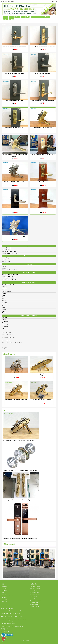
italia (4, 328)
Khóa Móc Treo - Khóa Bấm (10, 274)
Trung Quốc (6, 321)
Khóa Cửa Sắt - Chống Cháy (10, 253)
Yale (3, 299)
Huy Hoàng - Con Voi (8, 285)
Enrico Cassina (6, 304)
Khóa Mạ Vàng (6, 262)
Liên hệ (28, 17)
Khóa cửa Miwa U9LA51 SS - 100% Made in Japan (15, 236)
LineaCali (5, 302)
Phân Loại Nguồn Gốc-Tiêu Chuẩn (29, 316)
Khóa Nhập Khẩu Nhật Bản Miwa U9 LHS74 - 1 (15, 128)
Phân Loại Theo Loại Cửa (29, 246)
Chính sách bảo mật (35, 594)
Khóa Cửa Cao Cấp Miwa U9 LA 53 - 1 (43, 73)
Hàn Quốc (5, 319)
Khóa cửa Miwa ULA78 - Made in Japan (43, 182)
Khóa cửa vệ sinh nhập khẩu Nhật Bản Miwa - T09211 (43, 155)
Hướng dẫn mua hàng (35, 599)
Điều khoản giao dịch (35, 589)
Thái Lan (5, 323)
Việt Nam (5, 318)
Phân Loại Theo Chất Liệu (29, 256)
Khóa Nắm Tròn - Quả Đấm (10, 280)
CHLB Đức (5, 325)
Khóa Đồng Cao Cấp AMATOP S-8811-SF (42, 399)
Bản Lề (4, 266)
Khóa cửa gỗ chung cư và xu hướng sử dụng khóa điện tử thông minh (20, 539)
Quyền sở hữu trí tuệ (35, 592)
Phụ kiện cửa (29, 264)
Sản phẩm (18, 17)
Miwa (4, 308)
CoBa (4, 306)
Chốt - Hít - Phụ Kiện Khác (9, 270)
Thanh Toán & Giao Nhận (37, 17)
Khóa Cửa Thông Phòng (9, 252)
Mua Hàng (12, 19)
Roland (4, 309)
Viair (3, 311)
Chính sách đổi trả (34, 603)
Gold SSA (5, 288)
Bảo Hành (47, 17)
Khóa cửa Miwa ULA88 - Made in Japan (15, 209)
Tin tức (23, 17)
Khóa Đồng (5, 258)
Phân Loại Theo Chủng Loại (29, 272)
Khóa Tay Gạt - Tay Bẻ (8, 276)
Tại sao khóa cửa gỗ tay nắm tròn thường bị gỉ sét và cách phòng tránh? (21, 470)
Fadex (4, 290)
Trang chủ (6, 17)
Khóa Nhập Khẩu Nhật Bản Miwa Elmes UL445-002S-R (43, 46)
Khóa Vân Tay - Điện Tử (9, 278)
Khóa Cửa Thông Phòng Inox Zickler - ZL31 (16, 374)
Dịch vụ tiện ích (34, 590)
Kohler (4, 300)
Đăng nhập (55, 1)
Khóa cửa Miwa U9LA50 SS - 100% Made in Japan (15, 182)
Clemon (4, 268)
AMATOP (5, 286)
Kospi (4, 295)
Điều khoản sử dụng (35, 587)
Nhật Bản (5, 326)
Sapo (28, 640)
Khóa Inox (5, 260)
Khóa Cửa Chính (7, 250)
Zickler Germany (7, 292)
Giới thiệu (12, 17)
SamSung (5, 293)
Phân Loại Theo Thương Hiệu (29, 283)
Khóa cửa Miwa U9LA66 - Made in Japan (43, 209)
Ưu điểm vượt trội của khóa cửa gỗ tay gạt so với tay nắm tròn (19, 440)
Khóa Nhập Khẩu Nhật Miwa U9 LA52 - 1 (15, 100)
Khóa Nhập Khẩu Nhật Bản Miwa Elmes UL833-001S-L (15, 46)
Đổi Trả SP (5, 19)
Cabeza (4, 297)
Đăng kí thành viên (34, 605)
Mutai (4, 313)
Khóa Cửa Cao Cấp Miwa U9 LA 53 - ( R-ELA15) (15, 73)
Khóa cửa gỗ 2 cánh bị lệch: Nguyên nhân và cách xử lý (17, 500)
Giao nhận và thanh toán (36, 601)
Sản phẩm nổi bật (9, 354)
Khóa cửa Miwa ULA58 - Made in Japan (43, 128)
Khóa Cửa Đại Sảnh (8, 248)
